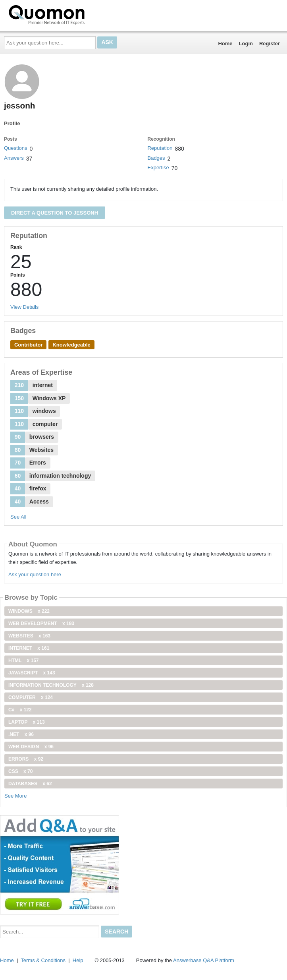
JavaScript (32, 673)
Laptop (27, 722)
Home (225, 44)
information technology (51, 685)
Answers (14, 158)
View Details (24, 307)
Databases (30, 784)
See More (15, 796)
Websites (29, 636)
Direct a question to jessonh (55, 213)
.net (21, 734)
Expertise (158, 168)
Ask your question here (35, 574)
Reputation (160, 148)
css (20, 771)
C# (20, 710)
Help (78, 960)
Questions (16, 148)
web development (41, 624)
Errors (26, 759)
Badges (156, 158)
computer (31, 697)
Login (246, 44)
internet (29, 648)
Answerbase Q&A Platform (204, 960)
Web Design (31, 747)
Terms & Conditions (43, 960)
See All (18, 517)
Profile (12, 123)
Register (270, 44)
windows (29, 611)
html (23, 660)
